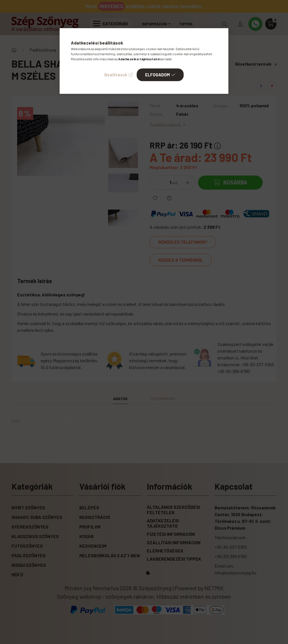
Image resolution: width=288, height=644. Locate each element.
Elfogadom (157, 75)
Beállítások (116, 75)
